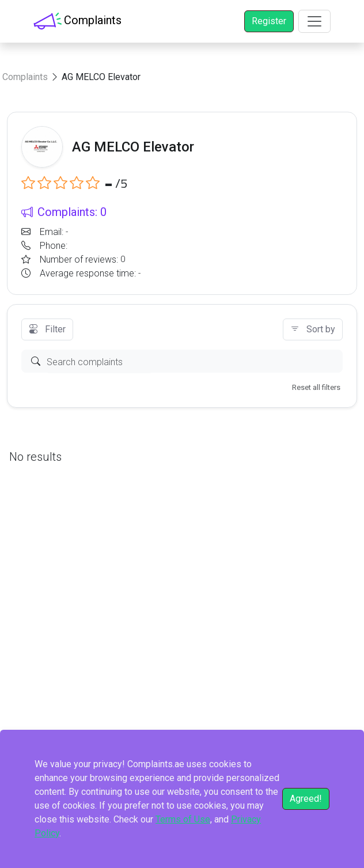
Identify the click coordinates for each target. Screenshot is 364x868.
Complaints (25, 77)
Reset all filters (316, 387)
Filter (47, 329)
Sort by (313, 329)
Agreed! (306, 799)
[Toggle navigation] (314, 21)
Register (269, 21)
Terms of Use (183, 819)
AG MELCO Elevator (101, 77)
